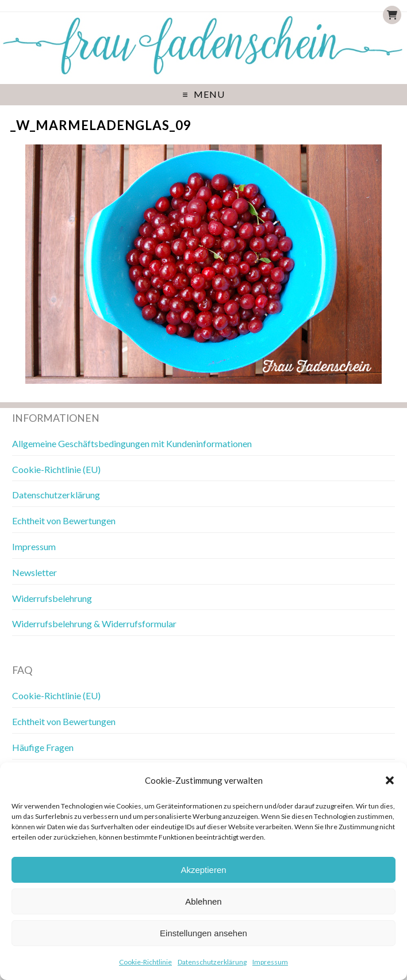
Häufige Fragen (43, 747)
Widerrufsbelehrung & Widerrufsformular (94, 624)
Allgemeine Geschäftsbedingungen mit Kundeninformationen (132, 443)
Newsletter (34, 572)
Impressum (270, 962)
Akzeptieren (203, 870)
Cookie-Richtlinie (145, 962)
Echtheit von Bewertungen (64, 520)
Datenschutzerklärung (212, 962)
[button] (390, 780)
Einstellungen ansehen (203, 933)
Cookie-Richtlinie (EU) (56, 469)
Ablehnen (203, 901)
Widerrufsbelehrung (52, 598)
